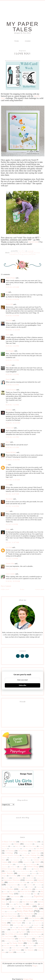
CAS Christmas (10, 851)
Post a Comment (6, 586)
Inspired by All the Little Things (17, 883)
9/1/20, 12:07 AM (12, 494)
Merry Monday (39, 889)
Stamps (14, 927)
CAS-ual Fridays (23, 851)
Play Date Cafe (21, 904)
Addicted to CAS (7, 844)
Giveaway (24, 876)
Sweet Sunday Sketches (11, 932)
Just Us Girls (33, 242)
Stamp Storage (27, 925)
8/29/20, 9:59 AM (12, 316)
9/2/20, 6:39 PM (12, 524)
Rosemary (9, 410)
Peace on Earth (16, 900)
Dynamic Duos (39, 869)
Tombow (20, 946)
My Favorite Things (26, 253)
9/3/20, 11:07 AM (12, 542)
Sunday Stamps (37, 927)
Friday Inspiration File (24, 873)
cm (7, 465)
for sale (34, 871)
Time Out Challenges (10, 946)
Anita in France (11, 278)
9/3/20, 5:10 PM (12, 559)
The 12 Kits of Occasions (14, 934)
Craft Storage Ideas (7, 864)
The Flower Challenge (25, 939)
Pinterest (12, 904)
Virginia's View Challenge (36, 948)
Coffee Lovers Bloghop (31, 858)
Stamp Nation (17, 925)
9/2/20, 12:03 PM (12, 506)
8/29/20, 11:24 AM (13, 330)
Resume (28, 41)
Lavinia (22, 885)
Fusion (34, 873)
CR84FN (37, 862)
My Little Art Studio (25, 894)
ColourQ (15, 862)
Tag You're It (23, 932)
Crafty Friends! (20, 864)
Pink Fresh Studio (28, 902)
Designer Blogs (28, 979)
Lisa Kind (9, 547)
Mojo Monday (13, 892)
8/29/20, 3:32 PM (12, 346)
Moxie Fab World (26, 892)
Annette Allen (10, 564)
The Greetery (39, 939)
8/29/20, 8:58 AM (12, 299)
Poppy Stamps (14, 906)
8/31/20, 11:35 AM (13, 480)
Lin (7, 292)
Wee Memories (29, 950)
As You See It (38, 844)
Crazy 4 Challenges (31, 864)
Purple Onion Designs (10, 916)
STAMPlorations (6, 927)
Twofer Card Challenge (18, 948)
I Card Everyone (11, 390)
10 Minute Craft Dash (9, 842)
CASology (9, 853)
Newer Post (40, 589)
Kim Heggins (10, 351)
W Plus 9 (6, 950)
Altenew (17, 844)
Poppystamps (26, 906)
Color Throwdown (14, 860)
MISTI (5, 892)
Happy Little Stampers (37, 876)
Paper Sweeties (15, 897)
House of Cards (29, 878)
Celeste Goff (10, 428)
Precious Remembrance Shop (27, 909)
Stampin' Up (37, 925)
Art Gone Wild (28, 844)
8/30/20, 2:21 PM (12, 437)
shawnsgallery (29, 921)
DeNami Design (33, 867)
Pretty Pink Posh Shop (27, 914)
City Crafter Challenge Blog (31, 855)
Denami (22, 867)
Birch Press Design (31, 846)
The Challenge (21, 936)
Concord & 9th (27, 862)
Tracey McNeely (11, 452)
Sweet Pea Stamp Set (36, 930)
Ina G (8, 511)
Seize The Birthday (34, 918)
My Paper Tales (22, 27)
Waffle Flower (16, 950)
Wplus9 (11, 952)
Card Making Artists (15, 849)
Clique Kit (4, 858)
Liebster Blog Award (19, 887)
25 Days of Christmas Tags (28, 842)
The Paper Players (25, 941)
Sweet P (4, 930)
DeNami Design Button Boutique (12, 869)
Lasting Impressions (12, 885)
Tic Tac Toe (31, 943)
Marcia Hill (9, 304)
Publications (40, 914)
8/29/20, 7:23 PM (12, 405)
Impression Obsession (12, 880)
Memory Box (28, 889)
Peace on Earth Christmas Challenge (32, 900)
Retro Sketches (26, 916)
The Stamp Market (16, 943)
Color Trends (26, 860)
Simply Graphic (16, 923)
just (30, 883)
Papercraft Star (27, 897)
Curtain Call (13, 867)
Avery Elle (5, 846)
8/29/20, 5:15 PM (12, 360)
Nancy (8, 335)
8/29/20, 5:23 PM (12, 374)
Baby (12, 846)
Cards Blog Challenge (28, 849)
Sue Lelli (9, 365)
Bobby (8, 529)
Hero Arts (6, 878)
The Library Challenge (10, 941)
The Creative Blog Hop (32, 936)
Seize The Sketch (6, 921)
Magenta (39, 887)
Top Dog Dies (29, 946)
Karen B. (9, 379)
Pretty (3, 911)
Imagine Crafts (40, 878)
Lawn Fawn (29, 885)
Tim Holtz (41, 943)
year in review (20, 952)
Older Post (5, 589)
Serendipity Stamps (18, 921)
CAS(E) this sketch (37, 851)
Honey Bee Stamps (17, 878)
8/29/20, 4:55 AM (12, 287)
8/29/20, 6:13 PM (12, 385)
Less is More (38, 885)
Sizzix (27, 923)
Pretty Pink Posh (30, 254)
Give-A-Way (13, 876)
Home (17, 41)
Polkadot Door (33, 904)
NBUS (35, 894)
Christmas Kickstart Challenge (10, 855)
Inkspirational (29, 880)
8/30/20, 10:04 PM (13, 460)
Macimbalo (9, 499)
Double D (29, 869)
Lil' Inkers (31, 887)
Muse (36, 892)
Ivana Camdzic (10, 574)
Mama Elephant (8, 889)
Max (20, 889)
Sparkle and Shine (36, 923)
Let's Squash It (6, 887)
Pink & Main (15, 902)
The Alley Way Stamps (35, 934)
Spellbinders (6, 925)
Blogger (35, 966)
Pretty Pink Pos (11, 911)
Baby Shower (19, 846)
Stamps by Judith (24, 927)
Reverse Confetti (18, 918)
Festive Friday (9, 871)
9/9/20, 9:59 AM (12, 569)
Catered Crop (35, 853)
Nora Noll (9, 321)
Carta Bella (40, 849)
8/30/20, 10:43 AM (13, 423)
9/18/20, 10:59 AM (13, 581)
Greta (7, 485)
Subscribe (22, 685)
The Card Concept (8, 936)
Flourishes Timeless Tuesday (22, 871)
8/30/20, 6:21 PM (12, 447)
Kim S (8, 442)
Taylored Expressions (37, 932)
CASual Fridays (23, 853)
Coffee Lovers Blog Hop (16, 858)
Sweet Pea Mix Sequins (18, 930)
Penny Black (5, 902)
